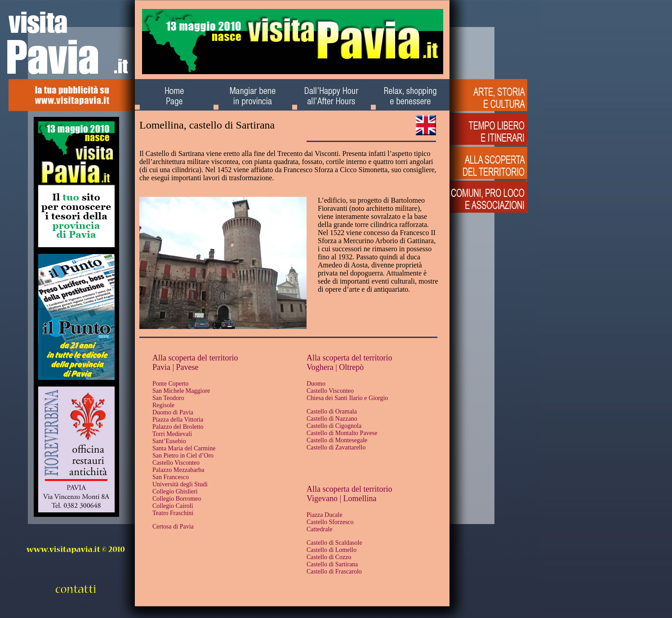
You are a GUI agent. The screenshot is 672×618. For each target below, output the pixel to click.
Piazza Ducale (325, 515)
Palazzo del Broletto (178, 427)
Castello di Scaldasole (334, 543)
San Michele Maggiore (181, 391)
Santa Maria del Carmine (184, 448)
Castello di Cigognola (334, 426)
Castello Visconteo (176, 463)
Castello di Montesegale (337, 440)
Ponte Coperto (171, 384)
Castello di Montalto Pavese (342, 433)
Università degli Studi (180, 484)
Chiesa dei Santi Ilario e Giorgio (347, 398)
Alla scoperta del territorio (195, 358)
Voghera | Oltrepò (335, 367)
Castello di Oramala (332, 411)
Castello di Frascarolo (334, 571)
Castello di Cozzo (329, 557)
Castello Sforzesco (330, 522)
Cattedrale (320, 529)
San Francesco (171, 477)
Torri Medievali (172, 434)
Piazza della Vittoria (178, 420)
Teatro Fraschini (173, 513)
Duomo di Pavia (173, 412)
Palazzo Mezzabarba (178, 470)
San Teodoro (168, 398)
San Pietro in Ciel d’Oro (183, 456)
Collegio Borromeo (177, 499)
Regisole (163, 405)
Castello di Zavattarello (336, 447)
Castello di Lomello (332, 550)
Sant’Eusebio (169, 441)
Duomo (316, 384)
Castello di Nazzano (332, 419)
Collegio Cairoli (173, 506)
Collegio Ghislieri (175, 491)
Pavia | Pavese (176, 367)
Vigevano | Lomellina (341, 498)
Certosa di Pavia (173, 527)
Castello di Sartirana (332, 564)
